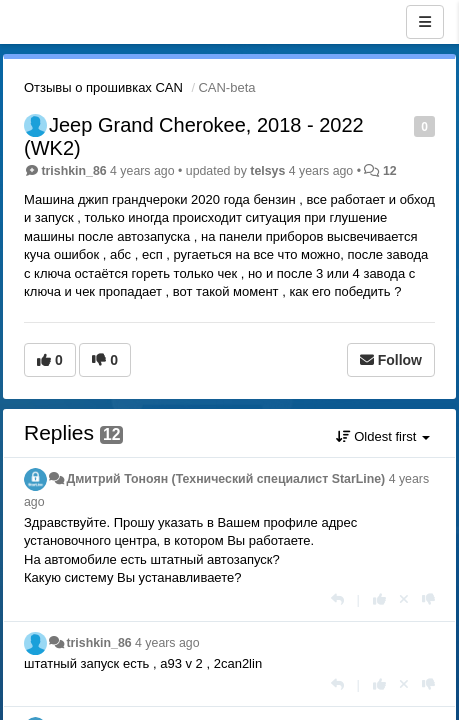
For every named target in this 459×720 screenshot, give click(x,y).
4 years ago (167, 643)
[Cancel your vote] (404, 599)
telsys (267, 171)
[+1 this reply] (379, 599)
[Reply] (337, 599)
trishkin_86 (73, 171)
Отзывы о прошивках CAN (103, 87)
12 (390, 171)
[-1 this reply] (428, 599)
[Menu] (425, 22)
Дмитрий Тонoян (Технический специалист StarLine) (225, 479)
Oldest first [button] (383, 436)
